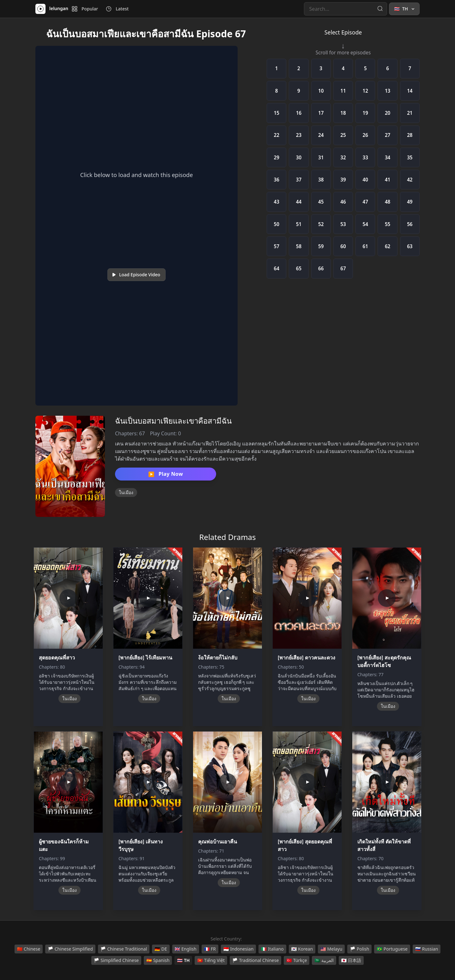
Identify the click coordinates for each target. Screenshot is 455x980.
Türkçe (297, 960)
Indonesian (238, 949)
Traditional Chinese (255, 960)
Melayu (331, 949)
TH (183, 960)
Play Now (166, 474)
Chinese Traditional (124, 949)
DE (161, 949)
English (186, 949)
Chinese (29, 949)
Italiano (272, 949)
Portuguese (392, 949)
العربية (324, 960)
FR (210, 949)
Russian (427, 949)
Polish (359, 949)
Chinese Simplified (70, 949)
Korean (302, 949)
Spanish (158, 960)
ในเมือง (126, 492)
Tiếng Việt (211, 960)
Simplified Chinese (116, 960)
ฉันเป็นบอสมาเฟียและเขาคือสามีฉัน (173, 421)
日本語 (351, 960)
